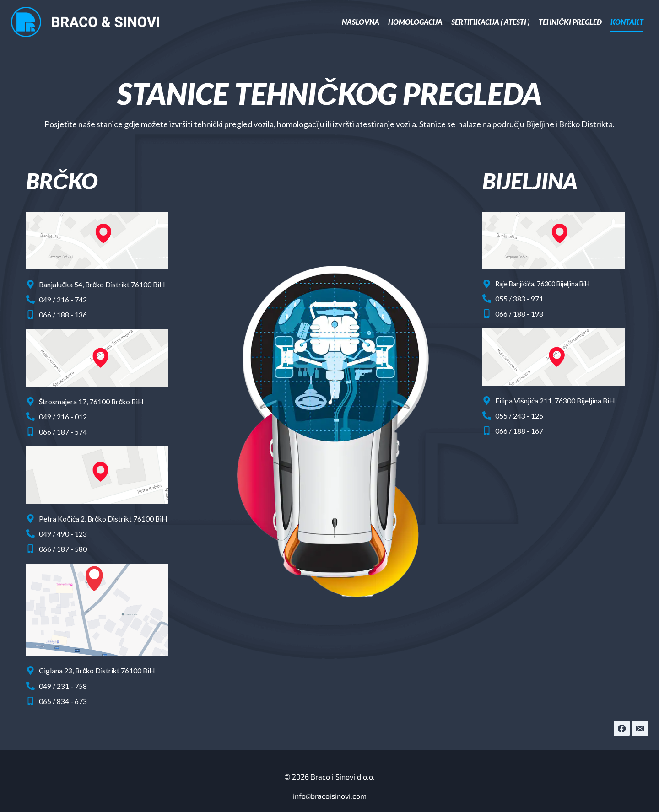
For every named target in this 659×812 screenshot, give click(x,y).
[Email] (640, 717)
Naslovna (361, 22)
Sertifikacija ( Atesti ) (490, 22)
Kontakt (627, 22)
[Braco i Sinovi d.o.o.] (86, 22)
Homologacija (415, 22)
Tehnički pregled (570, 22)
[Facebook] (621, 717)
